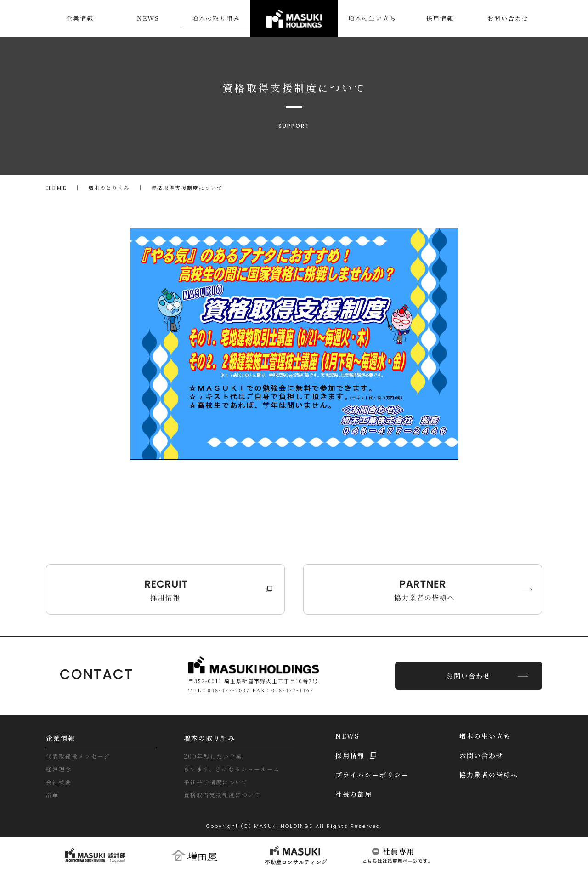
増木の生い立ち (485, 736)
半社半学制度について (216, 781)
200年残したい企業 (213, 756)
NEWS (348, 736)
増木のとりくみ (109, 188)
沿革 (52, 794)
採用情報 (350, 755)
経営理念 (59, 768)
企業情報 (61, 737)
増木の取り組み (209, 737)
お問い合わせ (469, 675)
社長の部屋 (354, 793)
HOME (57, 188)
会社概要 (59, 781)
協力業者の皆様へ (489, 774)
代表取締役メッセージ (78, 756)
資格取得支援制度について (222, 794)
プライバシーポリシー (372, 774)
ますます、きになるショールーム (232, 768)
